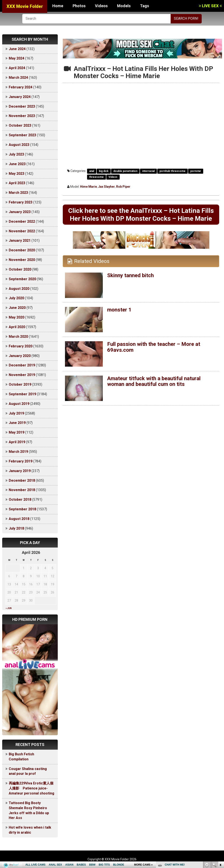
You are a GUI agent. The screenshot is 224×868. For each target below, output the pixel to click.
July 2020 (16, 298)
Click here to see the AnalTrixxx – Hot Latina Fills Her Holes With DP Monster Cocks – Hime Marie (141, 214)
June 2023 (17, 164)
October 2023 (20, 125)
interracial (148, 171)
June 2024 (17, 49)
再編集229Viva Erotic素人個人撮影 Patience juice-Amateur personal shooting (31, 788)
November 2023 (22, 116)
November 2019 (22, 375)
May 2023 (17, 174)
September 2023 (22, 135)
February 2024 (21, 87)
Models (124, 6)
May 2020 (17, 317)
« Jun (9, 608)
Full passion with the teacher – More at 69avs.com (154, 347)
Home (58, 6)
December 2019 (22, 365)
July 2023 (16, 154)
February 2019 (21, 461)
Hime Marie (88, 187)
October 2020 (20, 269)
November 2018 (22, 490)
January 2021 (20, 241)
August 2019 (19, 404)
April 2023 (17, 183)
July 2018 (16, 528)
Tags (144, 6)
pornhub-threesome (172, 171)
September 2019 (22, 394)
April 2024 (17, 68)
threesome (96, 177)
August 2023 (19, 145)
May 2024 (17, 58)
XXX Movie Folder (25, 6)
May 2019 (17, 432)
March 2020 (18, 337)
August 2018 (19, 519)
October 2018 (20, 500)
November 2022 (22, 231)
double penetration (125, 171)
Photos (79, 6)
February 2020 (21, 346)
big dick (104, 171)
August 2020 (19, 289)
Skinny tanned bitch (130, 275)
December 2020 (22, 250)
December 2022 (22, 221)
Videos (101, 6)
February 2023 (21, 202)
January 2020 (20, 356)
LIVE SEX (210, 6)
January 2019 (20, 471)
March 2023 (18, 193)
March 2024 (18, 78)
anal (92, 171)
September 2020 (22, 279)
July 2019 (16, 413)
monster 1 (119, 310)
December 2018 (22, 480)
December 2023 (22, 106)
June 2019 (17, 423)
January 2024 (20, 97)
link (220, 800)
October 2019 (20, 384)
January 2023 (20, 212)
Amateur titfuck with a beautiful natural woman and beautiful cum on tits (154, 381)
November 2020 (22, 260)
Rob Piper (123, 187)
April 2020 (17, 327)
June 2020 (17, 308)
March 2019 (18, 452)
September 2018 (22, 509)
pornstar (196, 171)
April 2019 (17, 442)
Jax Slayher (107, 187)
